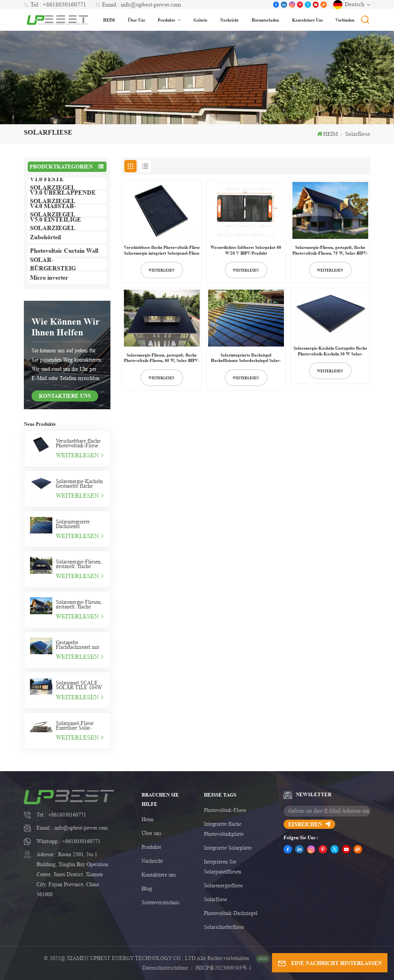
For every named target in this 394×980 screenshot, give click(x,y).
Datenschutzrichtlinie (165, 968)
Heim (148, 819)
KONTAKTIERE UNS (65, 396)
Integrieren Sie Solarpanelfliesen (223, 867)
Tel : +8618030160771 (55, 4)
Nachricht (229, 20)
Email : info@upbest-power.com (138, 4)
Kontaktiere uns (307, 20)
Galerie (200, 20)
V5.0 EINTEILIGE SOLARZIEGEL (56, 224)
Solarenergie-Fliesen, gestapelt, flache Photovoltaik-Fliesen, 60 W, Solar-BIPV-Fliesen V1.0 (79, 564)
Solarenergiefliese (223, 885)
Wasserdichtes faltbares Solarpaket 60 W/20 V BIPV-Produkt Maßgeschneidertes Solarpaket (246, 250)
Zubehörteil (45, 237)
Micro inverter (49, 277)
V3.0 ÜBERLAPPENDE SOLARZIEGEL (63, 197)
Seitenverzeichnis (160, 902)
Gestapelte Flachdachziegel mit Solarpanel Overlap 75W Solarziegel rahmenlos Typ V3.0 (78, 645)
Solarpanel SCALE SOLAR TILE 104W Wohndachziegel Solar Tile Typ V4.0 (80, 685)
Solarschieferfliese (224, 927)
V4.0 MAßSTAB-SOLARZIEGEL (53, 210)
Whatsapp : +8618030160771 (68, 841)
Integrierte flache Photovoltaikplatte (224, 829)
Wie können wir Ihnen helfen (66, 327)
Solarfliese (215, 899)
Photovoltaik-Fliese (225, 810)
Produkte (167, 20)
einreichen (309, 824)
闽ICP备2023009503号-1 (224, 968)
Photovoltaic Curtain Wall (64, 251)
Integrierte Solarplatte (228, 848)
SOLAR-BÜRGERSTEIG (53, 264)
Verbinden (345, 20)
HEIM (109, 20)
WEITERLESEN (80, 455)
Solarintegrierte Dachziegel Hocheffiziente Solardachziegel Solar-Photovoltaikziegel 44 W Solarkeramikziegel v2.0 (80, 524)
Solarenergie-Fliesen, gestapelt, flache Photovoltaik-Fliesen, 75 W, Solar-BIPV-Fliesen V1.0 (79, 604)
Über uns (136, 20)
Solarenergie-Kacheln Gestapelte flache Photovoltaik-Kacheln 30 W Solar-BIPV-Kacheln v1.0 (79, 483)
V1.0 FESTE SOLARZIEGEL (53, 183)
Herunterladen (265, 20)
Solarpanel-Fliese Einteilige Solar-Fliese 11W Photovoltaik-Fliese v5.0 (77, 725)
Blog (147, 888)
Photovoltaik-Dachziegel (231, 913)
